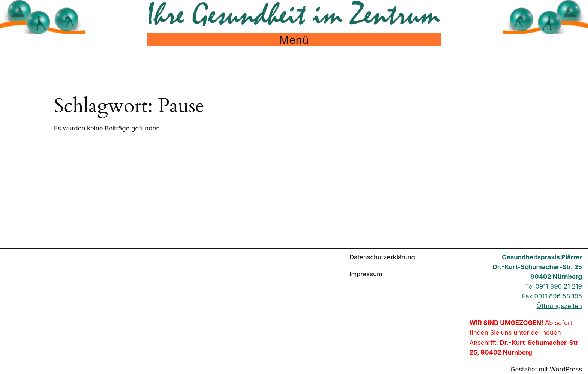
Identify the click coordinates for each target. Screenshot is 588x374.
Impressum (366, 274)
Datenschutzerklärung (382, 257)
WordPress (566, 369)
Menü (294, 40)
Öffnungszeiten (559, 306)
